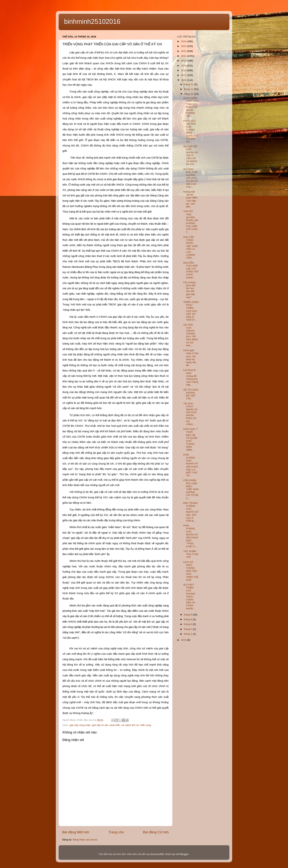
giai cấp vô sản (100, 725)
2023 (184, 46)
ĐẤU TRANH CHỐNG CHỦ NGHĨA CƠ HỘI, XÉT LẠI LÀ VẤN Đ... (191, 512)
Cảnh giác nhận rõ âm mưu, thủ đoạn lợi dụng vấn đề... (191, 358)
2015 (184, 640)
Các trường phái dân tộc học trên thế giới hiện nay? (189, 290)
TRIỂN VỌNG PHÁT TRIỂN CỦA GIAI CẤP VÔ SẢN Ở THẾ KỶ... (191, 311)
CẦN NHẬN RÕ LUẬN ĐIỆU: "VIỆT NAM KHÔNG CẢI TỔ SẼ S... (191, 489)
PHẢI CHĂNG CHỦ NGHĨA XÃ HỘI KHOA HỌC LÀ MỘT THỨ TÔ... (191, 465)
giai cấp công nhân (80, 725)
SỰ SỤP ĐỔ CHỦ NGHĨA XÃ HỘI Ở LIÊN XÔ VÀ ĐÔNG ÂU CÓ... (191, 155)
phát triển (115, 725)
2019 (184, 66)
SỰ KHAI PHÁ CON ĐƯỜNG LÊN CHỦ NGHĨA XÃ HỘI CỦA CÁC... (191, 178)
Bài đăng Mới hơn (76, 832)
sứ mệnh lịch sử (130, 725)
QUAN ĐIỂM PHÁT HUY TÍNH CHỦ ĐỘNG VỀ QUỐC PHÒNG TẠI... (191, 107)
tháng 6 (188, 624)
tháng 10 (189, 94)
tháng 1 (188, 634)
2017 (184, 75)
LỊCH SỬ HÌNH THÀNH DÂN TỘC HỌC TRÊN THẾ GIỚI (191, 571)
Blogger (184, 854)
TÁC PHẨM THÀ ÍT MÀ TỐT (191, 554)
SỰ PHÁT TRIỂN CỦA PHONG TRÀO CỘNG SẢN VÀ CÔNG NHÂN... (189, 597)
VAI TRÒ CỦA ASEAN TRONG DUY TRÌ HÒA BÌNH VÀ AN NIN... (191, 335)
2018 (184, 70)
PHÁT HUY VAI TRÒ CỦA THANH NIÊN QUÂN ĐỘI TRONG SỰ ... (191, 131)
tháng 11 (189, 89)
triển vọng (146, 725)
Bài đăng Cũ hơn (156, 832)
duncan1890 (157, 854)
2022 (184, 51)
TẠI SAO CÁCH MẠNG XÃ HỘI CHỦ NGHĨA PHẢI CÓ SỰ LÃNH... (190, 414)
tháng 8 (188, 619)
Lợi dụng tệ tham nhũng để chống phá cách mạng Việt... (191, 377)
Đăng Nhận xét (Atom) (85, 840)
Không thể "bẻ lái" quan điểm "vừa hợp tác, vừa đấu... (190, 199)
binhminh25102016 (92, 22)
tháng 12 (189, 84)
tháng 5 (188, 629)
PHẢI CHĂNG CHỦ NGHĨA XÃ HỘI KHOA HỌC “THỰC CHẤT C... (191, 536)
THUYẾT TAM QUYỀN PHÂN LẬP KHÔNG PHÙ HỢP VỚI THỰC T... (191, 222)
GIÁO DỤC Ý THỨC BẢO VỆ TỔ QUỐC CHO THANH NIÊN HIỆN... (191, 439)
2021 (184, 56)
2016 (184, 80)
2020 (184, 61)
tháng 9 (188, 615)
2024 (184, 41)
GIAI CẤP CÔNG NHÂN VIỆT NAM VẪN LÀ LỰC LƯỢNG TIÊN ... (190, 247)
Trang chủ (116, 832)
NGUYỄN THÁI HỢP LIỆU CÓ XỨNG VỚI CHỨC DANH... (191, 270)
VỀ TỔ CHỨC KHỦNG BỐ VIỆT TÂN (191, 394)
